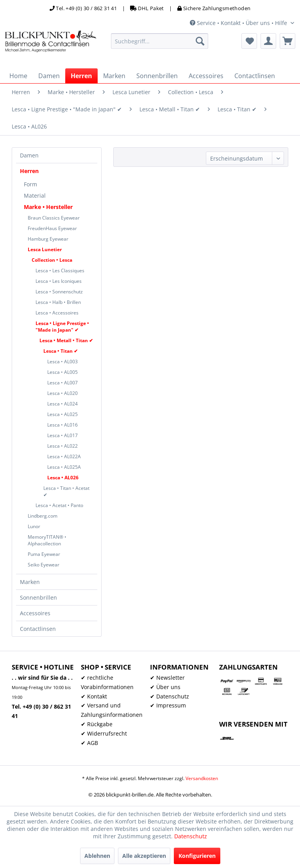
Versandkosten (202, 778)
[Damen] (49, 76)
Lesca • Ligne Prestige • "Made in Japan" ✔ (62, 327)
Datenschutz (191, 836)
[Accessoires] (206, 76)
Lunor (34, 526)
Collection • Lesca (52, 260)
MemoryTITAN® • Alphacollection (47, 540)
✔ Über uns (165, 687)
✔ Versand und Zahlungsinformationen (112, 710)
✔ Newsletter (167, 678)
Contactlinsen (38, 629)
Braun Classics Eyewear (54, 218)
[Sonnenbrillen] (157, 76)
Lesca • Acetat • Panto (59, 505)
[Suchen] (200, 41)
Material (35, 196)
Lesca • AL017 (62, 435)
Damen (29, 155)
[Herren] (81, 76)
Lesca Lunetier (45, 249)
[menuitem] (160, 41)
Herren (29, 171)
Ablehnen (97, 856)
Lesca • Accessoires (57, 313)
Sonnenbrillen (38, 597)
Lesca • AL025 (62, 414)
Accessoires (35, 613)
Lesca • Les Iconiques (59, 281)
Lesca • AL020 (62, 393)
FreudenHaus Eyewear (52, 228)
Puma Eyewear (44, 554)
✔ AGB (89, 743)
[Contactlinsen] (255, 76)
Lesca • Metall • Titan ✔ (66, 340)
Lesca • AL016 (62, 425)
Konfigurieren (197, 856)
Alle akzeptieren (144, 856)
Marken (30, 582)
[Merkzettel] (249, 41)
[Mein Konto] (268, 41)
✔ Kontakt (94, 696)
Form (30, 184)
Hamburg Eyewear (48, 239)
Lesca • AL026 (63, 478)
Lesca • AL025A (64, 467)
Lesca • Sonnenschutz (59, 292)
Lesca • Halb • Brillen (58, 302)
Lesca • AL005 (62, 372)
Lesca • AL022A (64, 456)
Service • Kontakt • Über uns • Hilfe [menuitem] (239, 23)
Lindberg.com (43, 516)
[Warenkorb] (287, 41)
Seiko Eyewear (44, 565)
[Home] (18, 76)
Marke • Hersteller (48, 207)
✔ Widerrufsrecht (104, 733)
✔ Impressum (168, 705)
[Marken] (114, 76)
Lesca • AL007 (62, 383)
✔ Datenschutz (170, 696)
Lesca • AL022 (62, 446)
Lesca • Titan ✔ (61, 351)
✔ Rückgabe (97, 724)
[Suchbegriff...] (160, 41)
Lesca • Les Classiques (60, 271)
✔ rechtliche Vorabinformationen (107, 682)
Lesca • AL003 (62, 362)
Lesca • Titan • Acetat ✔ (66, 491)
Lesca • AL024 (62, 404)
